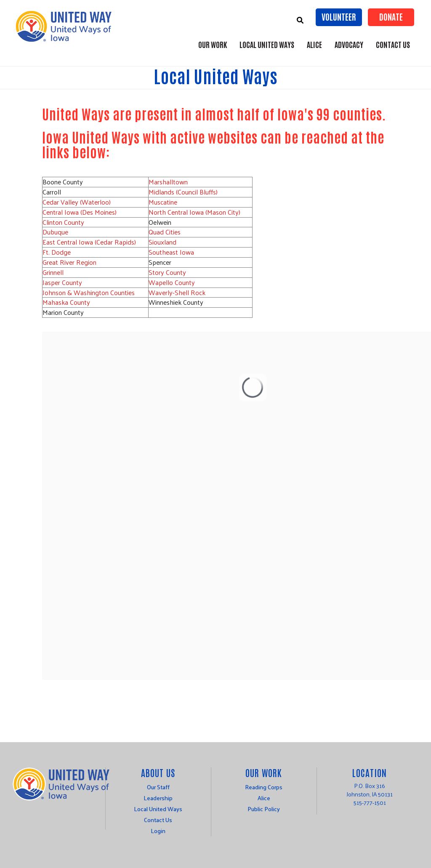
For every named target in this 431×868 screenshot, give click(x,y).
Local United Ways (267, 44)
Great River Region (70, 262)
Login (158, 831)
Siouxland (162, 242)
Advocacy (349, 44)
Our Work (213, 44)
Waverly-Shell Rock (177, 292)
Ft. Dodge (57, 252)
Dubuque (55, 232)
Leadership (158, 798)
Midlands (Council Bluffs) (183, 192)
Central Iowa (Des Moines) (80, 212)
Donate (391, 16)
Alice (264, 798)
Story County (167, 272)
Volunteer (339, 16)
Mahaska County (66, 302)
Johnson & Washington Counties (89, 292)
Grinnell (53, 272)
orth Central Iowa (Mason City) (197, 212)
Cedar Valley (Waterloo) (77, 202)
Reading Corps (264, 787)
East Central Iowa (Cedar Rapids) (89, 242)
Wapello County (172, 282)
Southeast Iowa (171, 252)
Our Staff (158, 787)
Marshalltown (168, 182)
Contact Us (393, 44)
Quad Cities (165, 232)
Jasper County (62, 282)
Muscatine (163, 202)
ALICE (314, 44)
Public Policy (264, 809)
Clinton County (63, 222)
